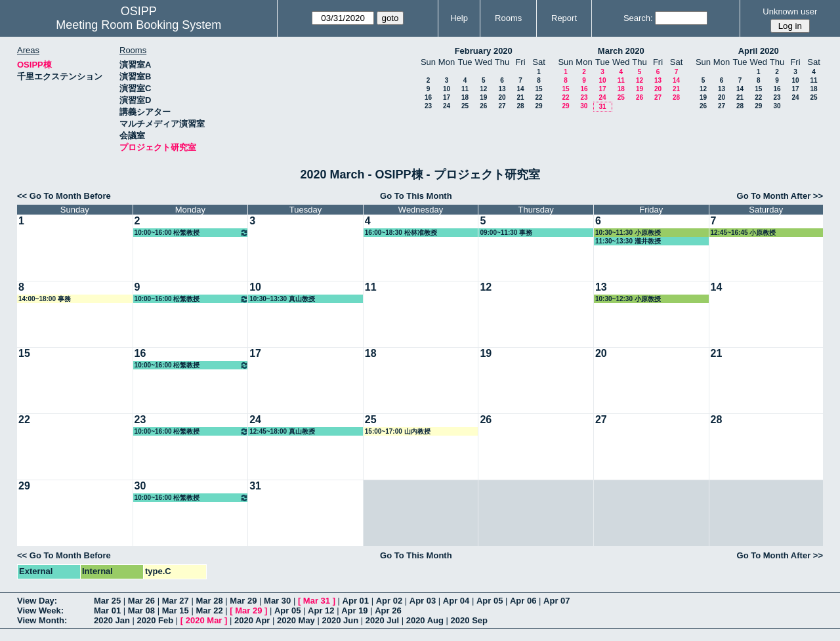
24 (447, 106)
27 (502, 106)
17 (447, 97)
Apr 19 (354, 610)
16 (428, 97)
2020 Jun (340, 620)
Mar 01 (107, 610)
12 (483, 89)
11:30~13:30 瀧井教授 (628, 241)
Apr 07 (556, 601)
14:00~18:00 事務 (45, 299)
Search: (638, 18)
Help (459, 18)
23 (428, 106)
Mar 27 (176, 601)
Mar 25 (107, 601)
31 (602, 107)
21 (520, 97)
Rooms (508, 18)
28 (520, 106)
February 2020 (484, 51)
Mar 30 (277, 601)
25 (465, 106)
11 (465, 89)
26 (483, 106)
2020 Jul (382, 620)
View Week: (40, 610)
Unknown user (790, 11)
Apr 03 (423, 601)
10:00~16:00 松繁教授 (192, 233)
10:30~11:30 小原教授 (628, 233)
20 (502, 97)
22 (538, 97)
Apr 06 (523, 601)
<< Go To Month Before (64, 196)
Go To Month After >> (780, 196)
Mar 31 (317, 601)
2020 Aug (425, 620)
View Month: (42, 620)
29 (538, 106)
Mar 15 (176, 610)
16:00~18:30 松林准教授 (401, 233)
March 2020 (621, 51)
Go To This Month (416, 196)
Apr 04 (456, 601)
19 (483, 97)
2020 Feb (156, 620)
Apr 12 (321, 610)
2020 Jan (112, 620)
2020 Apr (252, 620)
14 (520, 89)
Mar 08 (141, 610)
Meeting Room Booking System (138, 25)
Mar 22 (209, 610)
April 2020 (759, 51)
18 (465, 97)
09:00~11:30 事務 (506, 233)
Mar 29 (243, 601)
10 (447, 89)
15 (538, 89)
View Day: (37, 601)
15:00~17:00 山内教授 (398, 431)
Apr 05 (490, 601)
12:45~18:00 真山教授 (282, 431)
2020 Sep (469, 620)
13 (502, 89)
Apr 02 (389, 601)
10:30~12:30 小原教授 (628, 299)
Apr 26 (388, 610)
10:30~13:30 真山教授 (282, 299)
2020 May (296, 620)
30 (584, 106)
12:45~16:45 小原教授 (744, 233)
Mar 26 (141, 601)
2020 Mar (204, 620)
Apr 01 (356, 601)
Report (564, 18)
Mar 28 (209, 601)
